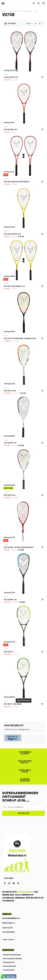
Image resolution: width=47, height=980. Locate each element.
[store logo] (8, 4)
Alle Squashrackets (26, 13)
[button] (42, 79)
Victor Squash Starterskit (17, 183)
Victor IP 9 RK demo (13, 705)
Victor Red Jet (11, 131)
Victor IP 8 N (9, 496)
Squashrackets (13, 13)
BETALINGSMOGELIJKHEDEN (12, 960)
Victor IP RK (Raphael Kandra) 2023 (20, 340)
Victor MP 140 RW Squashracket (19, 549)
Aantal (28, 25)
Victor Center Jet (12, 235)
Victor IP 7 (9, 653)
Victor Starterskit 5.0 (14, 288)
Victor (6, 76)
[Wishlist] (39, 4)
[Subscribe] (23, 815)
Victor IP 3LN (10, 392)
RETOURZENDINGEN (9, 968)
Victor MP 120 (10, 444)
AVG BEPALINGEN (9, 971)
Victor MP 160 (10, 601)
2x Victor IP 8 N (11, 79)
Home (4, 13)
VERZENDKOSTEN (9, 964)
